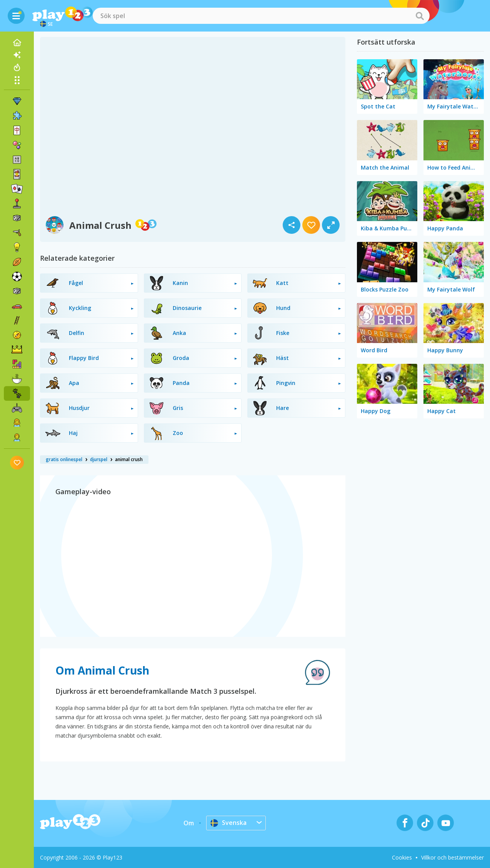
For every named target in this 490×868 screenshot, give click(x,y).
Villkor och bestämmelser (452, 857)
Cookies (402, 857)
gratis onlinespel (64, 459)
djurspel (99, 459)
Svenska (228, 823)
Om (189, 823)
